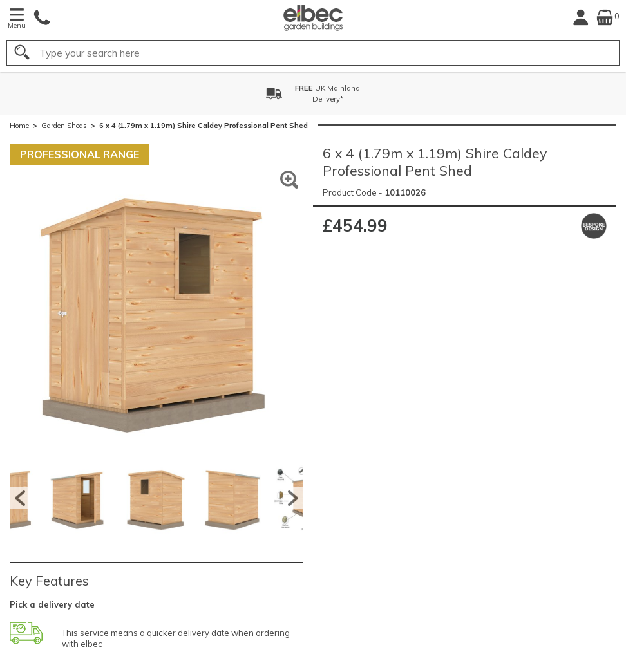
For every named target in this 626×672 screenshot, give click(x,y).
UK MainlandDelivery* (327, 94)
